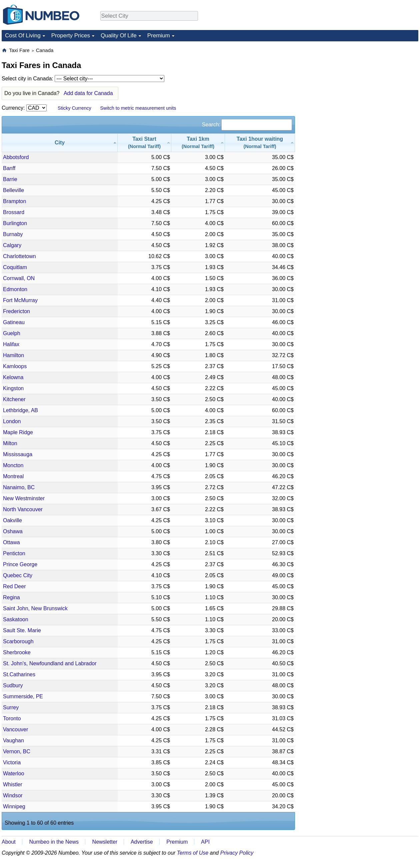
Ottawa (11, 542)
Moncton (13, 465)
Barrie (10, 179)
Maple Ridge (18, 432)
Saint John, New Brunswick (35, 608)
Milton (10, 443)
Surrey (11, 707)
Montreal (13, 476)
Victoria (12, 762)
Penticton (14, 553)
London (12, 421)
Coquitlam (15, 267)
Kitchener (14, 399)
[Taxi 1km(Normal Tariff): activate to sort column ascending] (198, 143)
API (205, 842)
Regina (11, 597)
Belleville (13, 190)
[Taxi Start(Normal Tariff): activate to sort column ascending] (144, 143)
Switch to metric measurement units (138, 108)
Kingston (13, 388)
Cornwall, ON (19, 278)
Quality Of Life (119, 36)
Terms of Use (193, 853)
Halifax (11, 344)
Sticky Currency (74, 108)
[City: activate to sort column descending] (60, 143)
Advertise (142, 842)
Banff (9, 168)
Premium (159, 36)
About (9, 842)
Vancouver (15, 729)
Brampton (14, 201)
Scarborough (18, 641)
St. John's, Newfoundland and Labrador (50, 663)
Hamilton (13, 355)
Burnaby (13, 234)
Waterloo (13, 773)
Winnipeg (14, 806)
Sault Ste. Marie (22, 630)
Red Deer (14, 586)
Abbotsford (16, 157)
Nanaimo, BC (19, 487)
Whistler (13, 784)
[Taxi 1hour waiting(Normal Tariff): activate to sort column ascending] (260, 143)
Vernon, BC (17, 751)
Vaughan (13, 740)
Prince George (20, 564)
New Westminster (24, 498)
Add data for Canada (88, 93)
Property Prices (71, 36)
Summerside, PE (23, 696)
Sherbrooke (17, 652)
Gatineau (14, 322)
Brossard (14, 212)
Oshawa (13, 531)
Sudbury (13, 685)
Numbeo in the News (54, 842)
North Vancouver (23, 509)
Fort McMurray (20, 300)
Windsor (13, 795)
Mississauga (18, 454)
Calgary (12, 245)
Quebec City (18, 575)
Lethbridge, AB (20, 410)
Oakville (12, 520)
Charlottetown (19, 256)
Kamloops (15, 366)
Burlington (15, 223)
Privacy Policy (237, 853)
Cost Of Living (23, 36)
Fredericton (16, 311)
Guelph (12, 333)
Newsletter (105, 842)
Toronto (12, 718)
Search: (247, 125)
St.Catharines (19, 674)
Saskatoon (16, 619)
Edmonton (15, 289)
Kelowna (13, 377)
